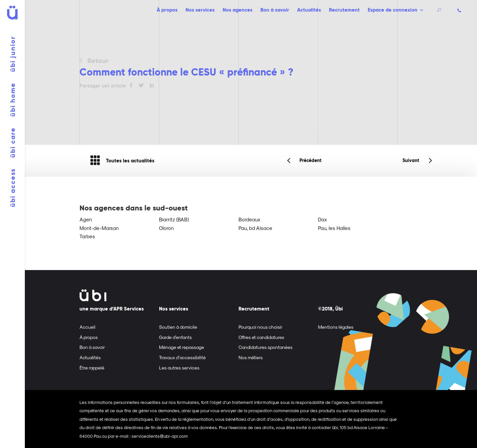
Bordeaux (249, 219)
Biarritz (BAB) (174, 219)
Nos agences (238, 10)
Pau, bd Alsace (255, 228)
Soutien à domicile (178, 327)
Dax (322, 219)
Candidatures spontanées (265, 347)
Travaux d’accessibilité (182, 357)
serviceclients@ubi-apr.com (160, 436)
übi (13, 54)
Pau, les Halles (334, 228)
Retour (98, 61)
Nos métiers (251, 357)
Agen (86, 219)
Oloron (166, 228)
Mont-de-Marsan (99, 228)
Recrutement (344, 10)
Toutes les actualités (122, 161)
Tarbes (87, 236)
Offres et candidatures (261, 337)
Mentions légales (336, 327)
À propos (167, 10)
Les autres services (179, 368)
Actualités (309, 10)
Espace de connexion (393, 10)
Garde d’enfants (175, 337)
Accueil (87, 327)
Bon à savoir (275, 10)
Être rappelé (92, 368)
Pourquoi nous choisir (261, 327)
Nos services (200, 10)
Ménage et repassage (182, 347)
